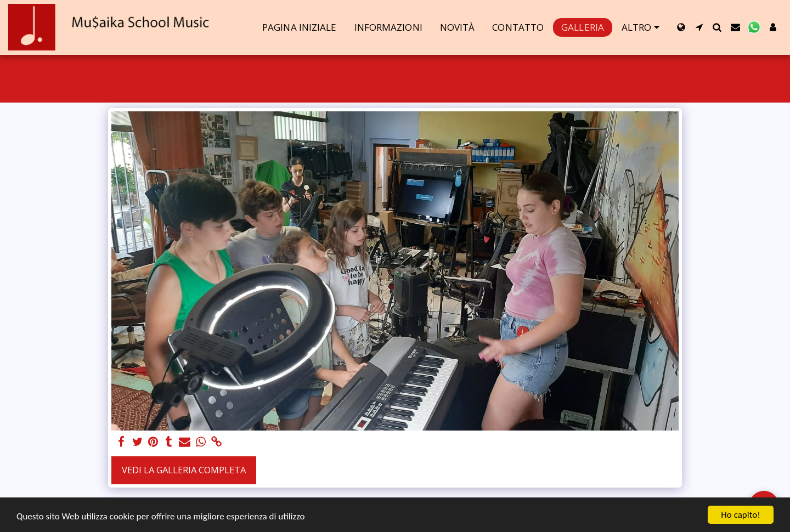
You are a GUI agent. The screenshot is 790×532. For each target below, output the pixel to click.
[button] (699, 27)
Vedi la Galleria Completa (184, 470)
